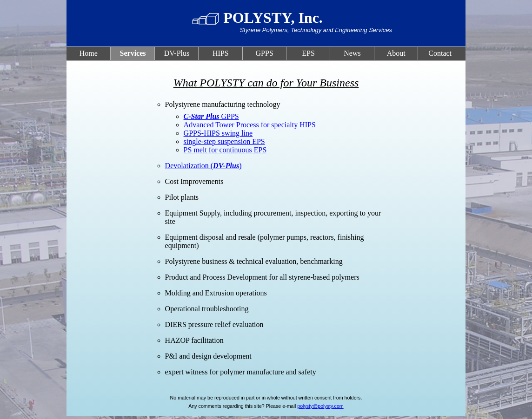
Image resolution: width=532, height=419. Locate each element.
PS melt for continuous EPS (225, 150)
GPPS (265, 53)
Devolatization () (203, 166)
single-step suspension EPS (224, 141)
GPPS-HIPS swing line (218, 133)
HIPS (221, 53)
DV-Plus (177, 53)
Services (133, 53)
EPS (308, 53)
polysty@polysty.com (320, 406)
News (352, 53)
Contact (440, 53)
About (396, 53)
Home (89, 53)
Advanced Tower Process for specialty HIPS (250, 125)
